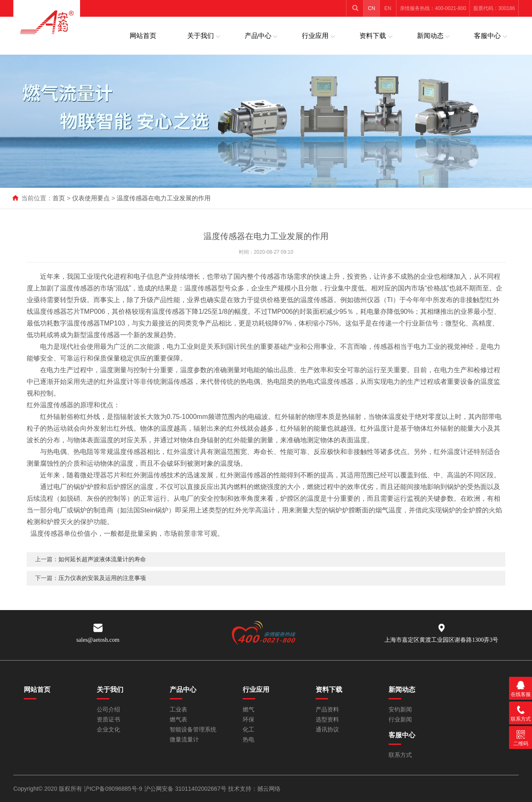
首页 (59, 198)
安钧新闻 (400, 710)
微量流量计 (184, 740)
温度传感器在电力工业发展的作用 (164, 198)
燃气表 (178, 720)
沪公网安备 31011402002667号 (186, 789)
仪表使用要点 (91, 198)
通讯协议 (327, 730)
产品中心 (258, 36)
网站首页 (143, 36)
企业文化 (108, 730)
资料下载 (373, 36)
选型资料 (327, 720)
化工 (248, 730)
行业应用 (315, 36)
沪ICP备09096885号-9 (113, 789)
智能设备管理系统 (193, 730)
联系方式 (400, 755)
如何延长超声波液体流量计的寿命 (102, 570)
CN (372, 8)
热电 (248, 740)
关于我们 (201, 36)
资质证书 (108, 720)
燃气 (248, 710)
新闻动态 (430, 36)
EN (388, 8)
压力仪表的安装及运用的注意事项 (102, 589)
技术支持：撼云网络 (254, 789)
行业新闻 (400, 720)
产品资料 (327, 710)
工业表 (178, 710)
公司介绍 (108, 710)
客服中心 (487, 36)
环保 (248, 720)
